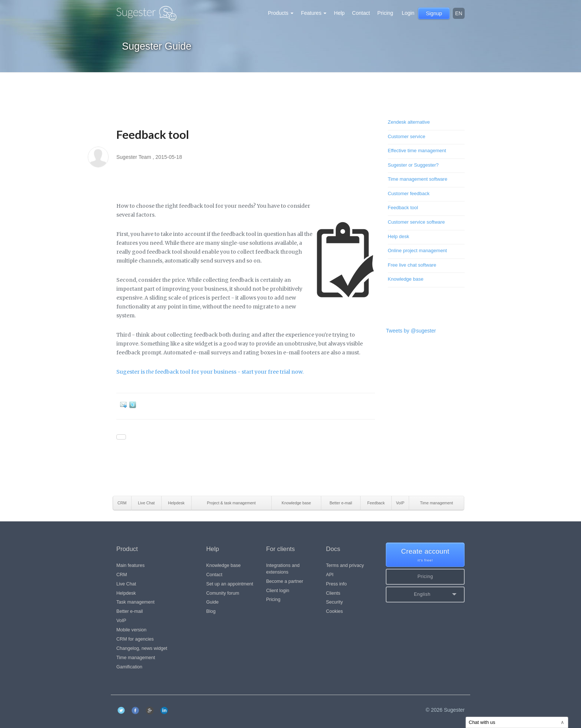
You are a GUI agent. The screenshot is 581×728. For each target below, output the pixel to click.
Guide (213, 602)
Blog (211, 611)
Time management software (418, 179)
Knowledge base (406, 279)
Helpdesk (126, 593)
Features (314, 13)
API (330, 575)
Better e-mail (130, 611)
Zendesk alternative (409, 122)
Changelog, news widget (142, 648)
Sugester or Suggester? (413, 165)
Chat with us (517, 722)
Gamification (129, 667)
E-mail (125, 405)
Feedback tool (403, 208)
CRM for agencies (135, 639)
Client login (278, 591)
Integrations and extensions (283, 569)
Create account (425, 555)
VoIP (121, 621)
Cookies (335, 611)
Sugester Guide (157, 46)
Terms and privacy (345, 565)
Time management (136, 658)
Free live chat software (412, 265)
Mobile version (131, 630)
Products (281, 13)
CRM (122, 575)
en (459, 13)
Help (339, 13)
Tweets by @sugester (411, 331)
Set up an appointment (230, 584)
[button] (425, 595)
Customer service (407, 136)
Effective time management (417, 151)
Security (335, 602)
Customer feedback (409, 193)
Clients (333, 593)
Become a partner (285, 581)
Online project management (418, 251)
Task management (135, 602)
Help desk (399, 236)
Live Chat (126, 584)
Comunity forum (223, 593)
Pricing (385, 13)
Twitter (134, 405)
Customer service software (416, 222)
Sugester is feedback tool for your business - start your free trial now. (210, 372)
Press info (336, 584)
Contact (361, 13)
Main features (130, 565)
